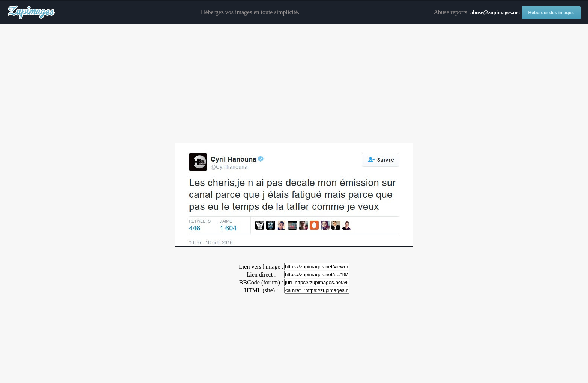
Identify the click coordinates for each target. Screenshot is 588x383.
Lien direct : (261, 275)
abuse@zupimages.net (495, 13)
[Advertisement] (294, 84)
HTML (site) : (261, 290)
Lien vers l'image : (261, 267)
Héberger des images (551, 13)
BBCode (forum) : (261, 282)
